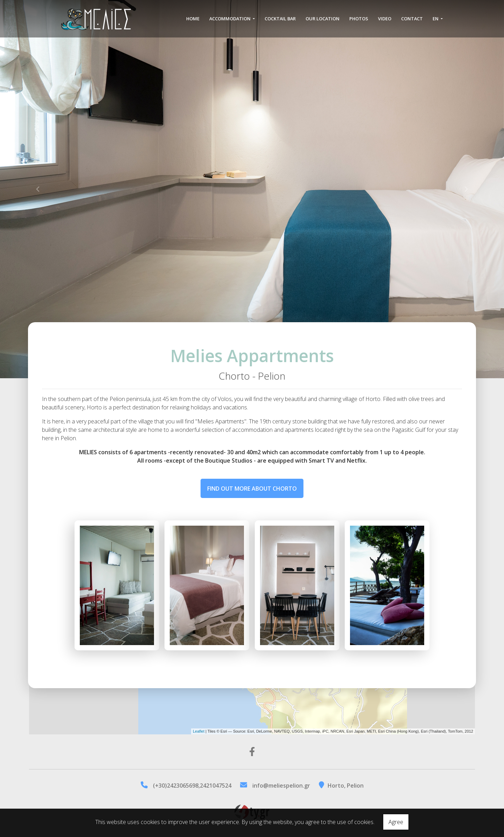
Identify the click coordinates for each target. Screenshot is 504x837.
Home (193, 22)
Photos (359, 22)
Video (385, 22)
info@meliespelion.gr (281, 786)
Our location (323, 22)
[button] (38, 189)
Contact (412, 22)
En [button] (436, 22)
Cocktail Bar (280, 22)
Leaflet (199, 731)
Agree (396, 822)
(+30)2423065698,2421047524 (192, 786)
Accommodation (230, 22)
